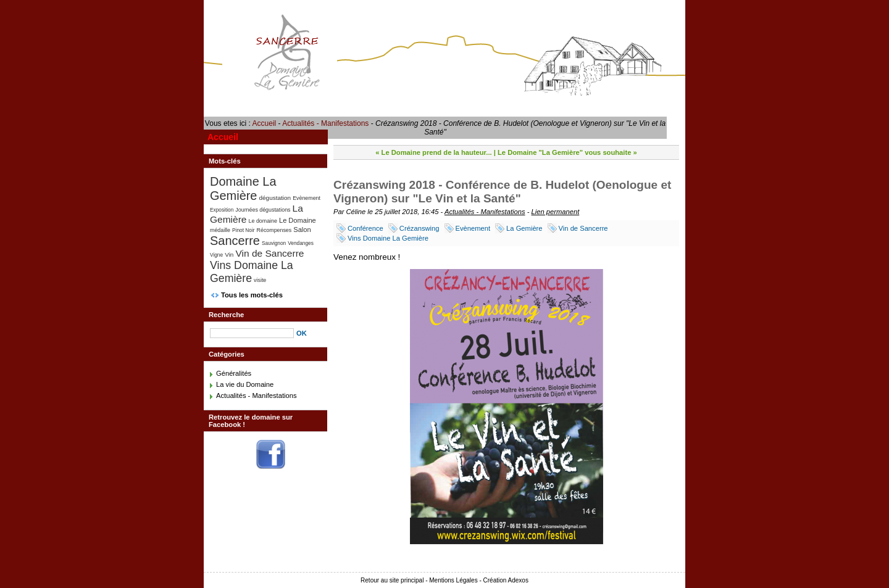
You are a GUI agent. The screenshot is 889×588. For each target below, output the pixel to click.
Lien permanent (556, 212)
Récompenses (274, 230)
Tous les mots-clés (252, 295)
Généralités (234, 373)
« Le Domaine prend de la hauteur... (433, 152)
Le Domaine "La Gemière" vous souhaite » (567, 152)
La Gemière (524, 228)
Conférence (365, 228)
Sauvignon (274, 243)
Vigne (216, 255)
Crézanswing (419, 228)
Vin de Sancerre (583, 228)
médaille (220, 230)
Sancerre (235, 241)
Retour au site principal (392, 580)
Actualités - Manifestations (325, 123)
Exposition (222, 210)
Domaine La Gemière (243, 188)
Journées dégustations (263, 210)
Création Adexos (506, 580)
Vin (229, 255)
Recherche (226, 315)
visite (260, 280)
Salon (302, 230)
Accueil (265, 123)
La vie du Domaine (245, 384)
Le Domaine (298, 220)
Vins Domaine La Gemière (388, 238)
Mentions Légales (453, 580)
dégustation (275, 198)
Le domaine (263, 221)
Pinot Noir (243, 230)
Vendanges (301, 243)
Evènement (473, 228)
